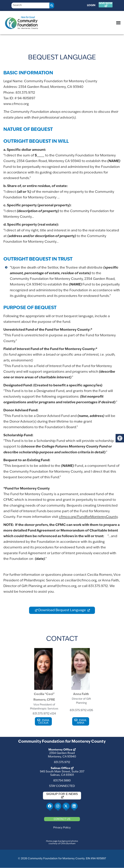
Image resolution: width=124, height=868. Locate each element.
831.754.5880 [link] (62, 781)
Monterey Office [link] (60, 750)
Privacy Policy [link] (62, 828)
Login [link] (91, 5)
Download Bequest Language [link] (62, 610)
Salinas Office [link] (60, 768)
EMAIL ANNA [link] (82, 722)
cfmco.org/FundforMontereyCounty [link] (88, 517)
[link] (120, 438)
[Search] (52, 5)
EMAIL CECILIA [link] (44, 722)
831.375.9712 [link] (62, 762)
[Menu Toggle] (118, 23)
